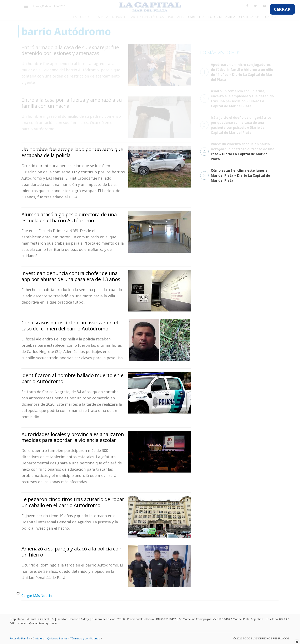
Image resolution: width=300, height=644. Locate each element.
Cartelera (39, 638)
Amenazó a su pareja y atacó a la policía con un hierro (71, 551)
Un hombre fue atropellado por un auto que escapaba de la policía (72, 152)
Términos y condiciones (85, 638)
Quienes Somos (57, 638)
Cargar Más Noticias (37, 596)
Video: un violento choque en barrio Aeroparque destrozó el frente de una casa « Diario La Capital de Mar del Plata (237, 151)
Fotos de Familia (20, 638)
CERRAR (282, 9)
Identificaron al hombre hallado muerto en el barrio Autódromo (73, 378)
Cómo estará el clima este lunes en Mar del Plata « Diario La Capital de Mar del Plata (235, 175)
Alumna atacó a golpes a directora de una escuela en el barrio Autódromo (69, 217)
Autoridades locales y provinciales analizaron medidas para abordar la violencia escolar (73, 437)
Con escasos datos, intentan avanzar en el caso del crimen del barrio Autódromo (70, 325)
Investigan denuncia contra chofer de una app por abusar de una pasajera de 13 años (71, 276)
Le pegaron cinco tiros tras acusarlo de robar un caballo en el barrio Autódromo (73, 502)
